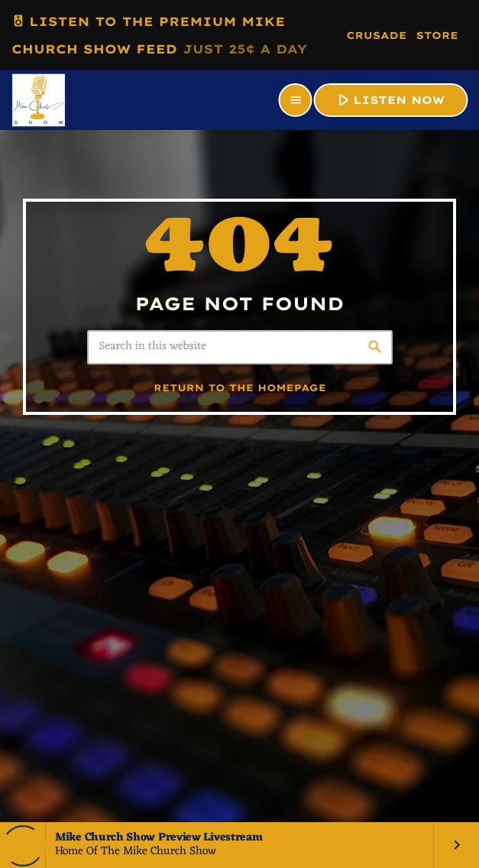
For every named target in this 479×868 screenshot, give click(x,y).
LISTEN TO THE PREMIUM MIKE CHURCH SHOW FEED (159, 32)
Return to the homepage (240, 389)
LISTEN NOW (389, 100)
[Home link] (38, 100)
